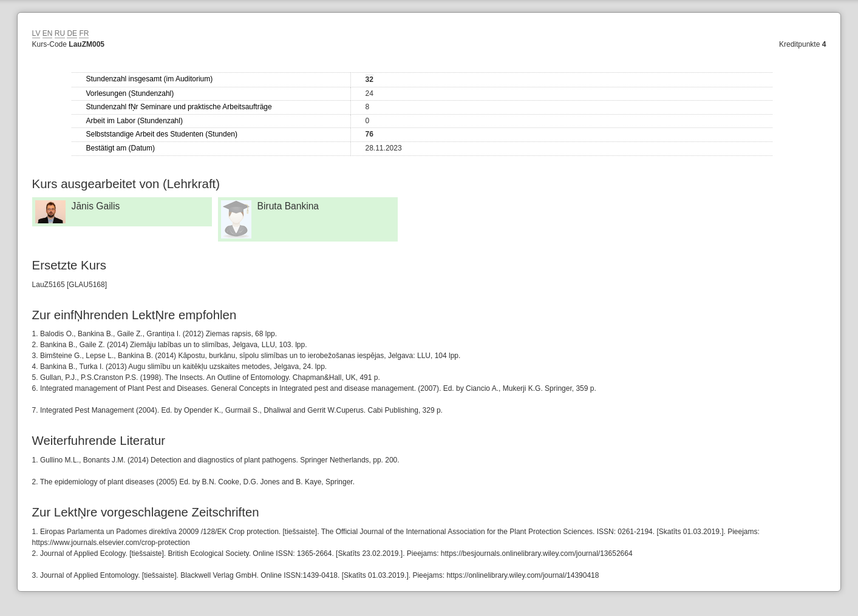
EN (48, 33)
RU (60, 33)
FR (84, 33)
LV (36, 33)
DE (72, 33)
